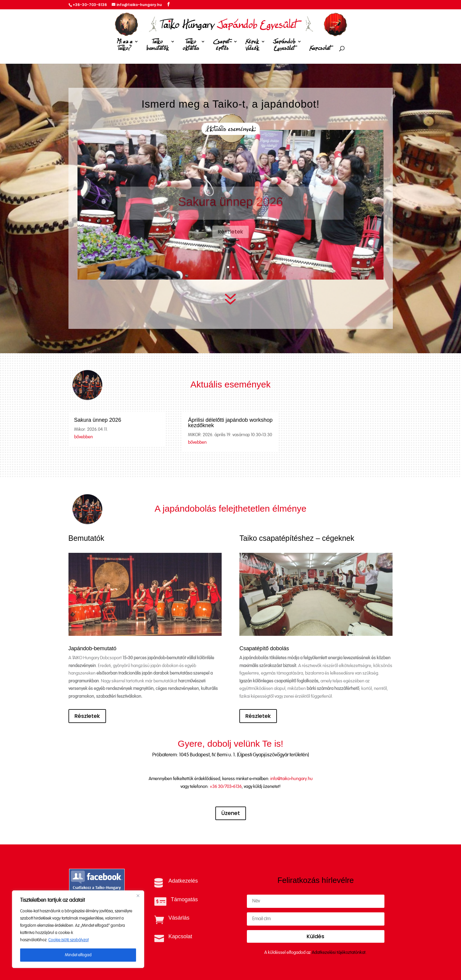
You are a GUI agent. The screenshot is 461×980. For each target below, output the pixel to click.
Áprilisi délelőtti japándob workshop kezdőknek (230, 423)
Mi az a (125, 46)
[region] (78, 929)
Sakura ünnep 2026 (98, 420)
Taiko (158, 46)
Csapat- (222, 46)
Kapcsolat (320, 49)
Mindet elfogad (78, 955)
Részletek (87, 716)
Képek (252, 46)
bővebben (83, 437)
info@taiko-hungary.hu (291, 779)
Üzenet (231, 813)
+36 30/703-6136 (226, 787)
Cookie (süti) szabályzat (68, 940)
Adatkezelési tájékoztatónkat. (339, 952)
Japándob (284, 46)
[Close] (138, 896)
